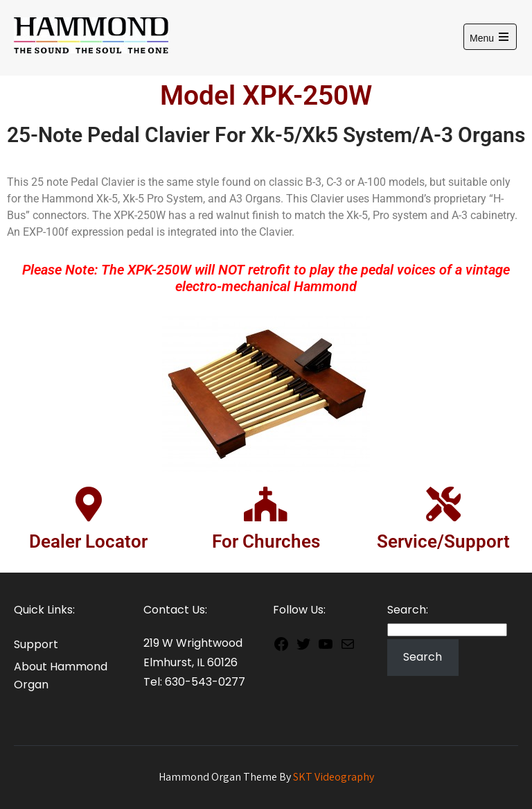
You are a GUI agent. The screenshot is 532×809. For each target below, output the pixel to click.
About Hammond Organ (61, 676)
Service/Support (443, 541)
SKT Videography (334, 777)
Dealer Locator (88, 541)
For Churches (266, 541)
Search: (408, 610)
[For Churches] (266, 504)
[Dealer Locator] (89, 504)
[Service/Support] (443, 504)
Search (423, 657)
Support (36, 644)
